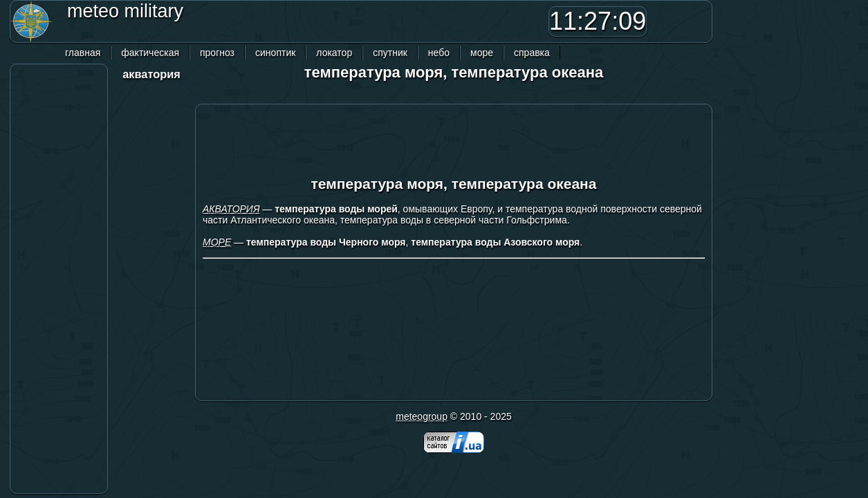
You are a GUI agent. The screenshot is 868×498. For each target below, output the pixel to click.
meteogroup (422, 416)
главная (83, 53)
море (482, 53)
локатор (334, 53)
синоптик (275, 53)
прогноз (217, 53)
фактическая (150, 53)
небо (439, 53)
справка (532, 53)
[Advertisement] (345, 21)
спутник (390, 53)
